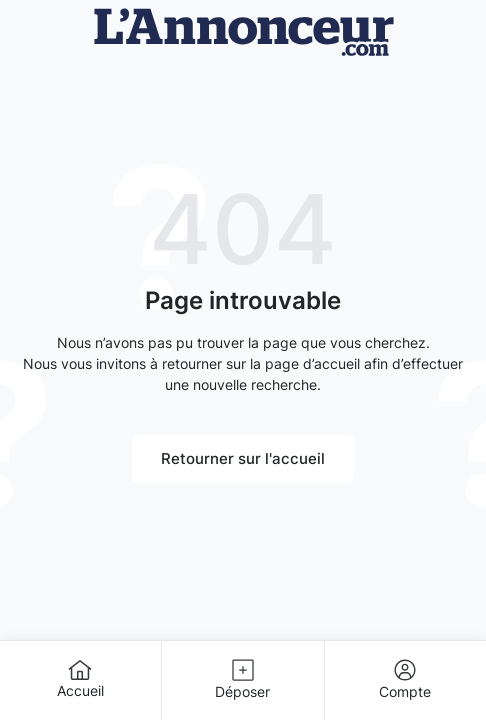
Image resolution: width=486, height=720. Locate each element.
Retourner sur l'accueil (243, 458)
